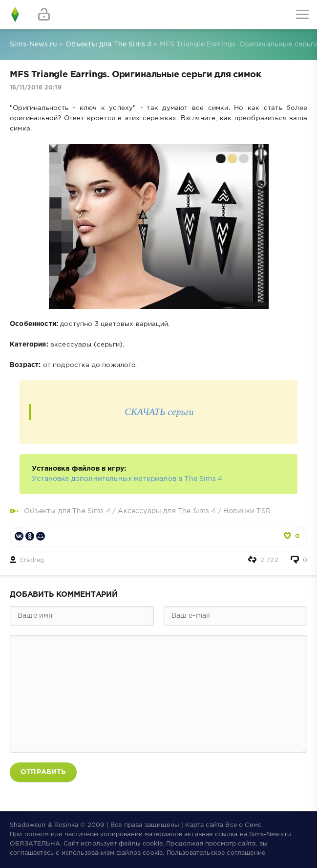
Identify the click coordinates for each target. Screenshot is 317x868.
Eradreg (32, 560)
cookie (153, 844)
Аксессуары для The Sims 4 (167, 511)
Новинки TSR (247, 511)
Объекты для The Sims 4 (67, 511)
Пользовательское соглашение (216, 853)
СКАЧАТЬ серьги (159, 412)
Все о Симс (243, 825)
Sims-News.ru (270, 835)
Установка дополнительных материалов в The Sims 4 (127, 479)
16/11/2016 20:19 (36, 88)
